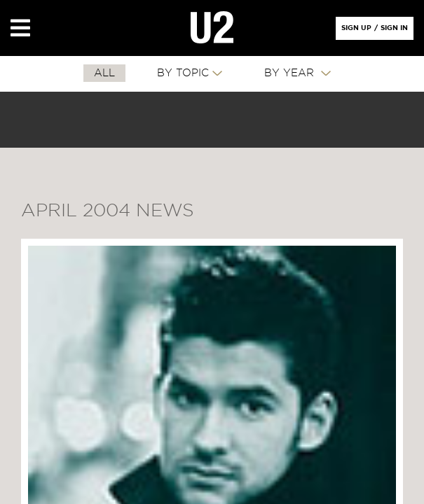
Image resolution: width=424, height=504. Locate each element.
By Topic (183, 73)
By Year (291, 73)
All (104, 73)
